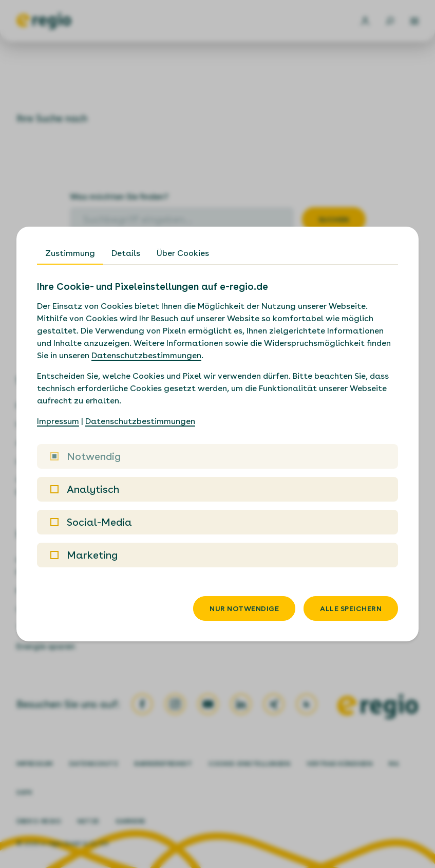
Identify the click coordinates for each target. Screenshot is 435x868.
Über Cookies (183, 253)
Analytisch (85, 489)
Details (126, 253)
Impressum (58, 421)
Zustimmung (70, 253)
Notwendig (86, 456)
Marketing (84, 555)
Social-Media (91, 522)
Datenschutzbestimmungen (146, 355)
